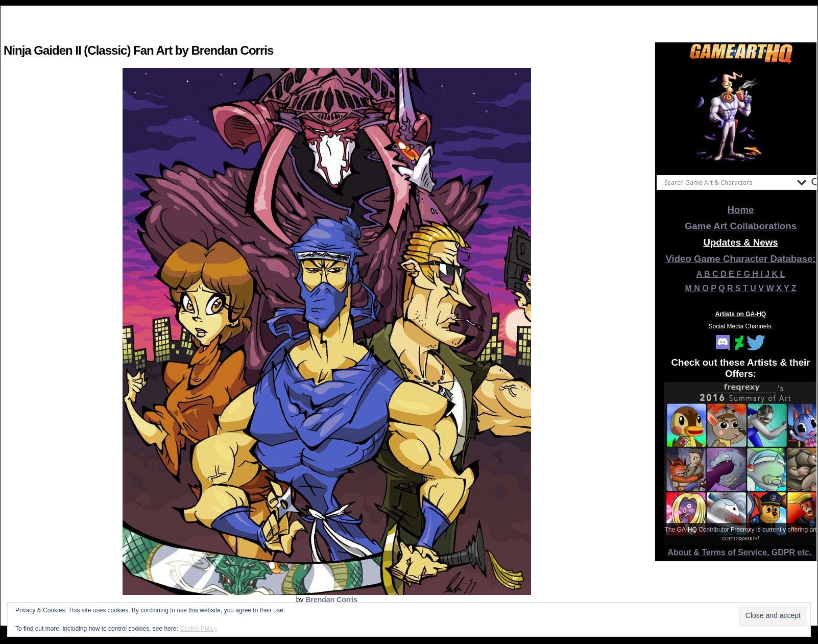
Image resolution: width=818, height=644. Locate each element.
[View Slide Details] (741, 117)
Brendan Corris (331, 600)
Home (741, 210)
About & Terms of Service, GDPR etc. (741, 552)
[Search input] (728, 182)
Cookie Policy (198, 629)
